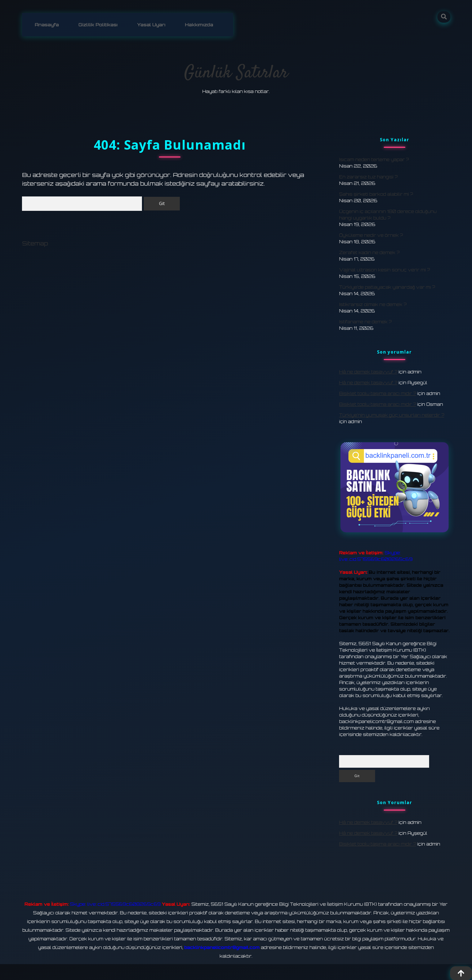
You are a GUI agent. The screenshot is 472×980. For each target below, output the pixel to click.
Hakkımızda (195, 24)
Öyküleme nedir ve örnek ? (371, 235)
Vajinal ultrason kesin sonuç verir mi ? (384, 269)
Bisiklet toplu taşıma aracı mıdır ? (378, 393)
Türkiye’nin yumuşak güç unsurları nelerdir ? (392, 415)
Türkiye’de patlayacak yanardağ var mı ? (387, 287)
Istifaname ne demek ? (365, 321)
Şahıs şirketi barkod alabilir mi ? (376, 194)
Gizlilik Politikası (96, 24)
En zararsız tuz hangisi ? (368, 176)
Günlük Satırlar (236, 73)
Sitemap (35, 244)
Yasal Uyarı (148, 24)
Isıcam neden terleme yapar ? (374, 159)
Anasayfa (46, 24)
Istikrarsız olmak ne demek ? (373, 304)
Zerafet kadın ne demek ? (369, 252)
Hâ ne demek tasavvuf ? (368, 371)
